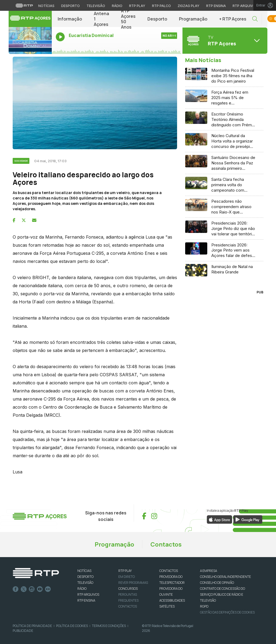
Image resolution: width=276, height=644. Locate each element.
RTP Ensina (86, 600)
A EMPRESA (208, 571)
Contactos (166, 544)
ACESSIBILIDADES (172, 600)
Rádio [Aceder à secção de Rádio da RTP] (117, 6)
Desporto (157, 19)
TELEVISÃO (85, 583)
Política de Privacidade (32, 626)
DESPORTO (85, 577)
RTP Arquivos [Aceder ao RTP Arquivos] (245, 6)
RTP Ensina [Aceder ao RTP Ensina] (216, 6)
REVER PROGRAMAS (133, 583)
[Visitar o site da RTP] (24, 5)
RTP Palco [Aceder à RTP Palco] (161, 6)
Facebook (16, 589)
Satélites (167, 606)
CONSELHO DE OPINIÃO (217, 583)
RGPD (204, 606)
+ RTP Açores (233, 19)
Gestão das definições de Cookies (227, 612)
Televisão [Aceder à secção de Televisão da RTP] (96, 6)
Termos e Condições (109, 626)
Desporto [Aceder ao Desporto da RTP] (70, 6)
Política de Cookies (72, 626)
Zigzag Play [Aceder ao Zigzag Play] (189, 6)
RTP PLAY (125, 571)
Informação (70, 19)
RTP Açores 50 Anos (128, 19)
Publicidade (23, 631)
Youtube (40, 589)
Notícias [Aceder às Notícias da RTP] (46, 6)
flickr (48, 589)
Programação (193, 19)
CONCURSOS (128, 589)
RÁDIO (82, 589)
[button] (255, 19)
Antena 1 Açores (101, 19)
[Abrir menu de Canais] (224, 40)
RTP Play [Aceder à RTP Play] (137, 6)
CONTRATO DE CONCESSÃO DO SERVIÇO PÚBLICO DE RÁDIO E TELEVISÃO (222, 594)
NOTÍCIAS (84, 571)
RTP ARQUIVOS (88, 594)
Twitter (24, 589)
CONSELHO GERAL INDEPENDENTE (225, 577)
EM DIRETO (127, 577)
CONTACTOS (169, 571)
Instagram (32, 589)
